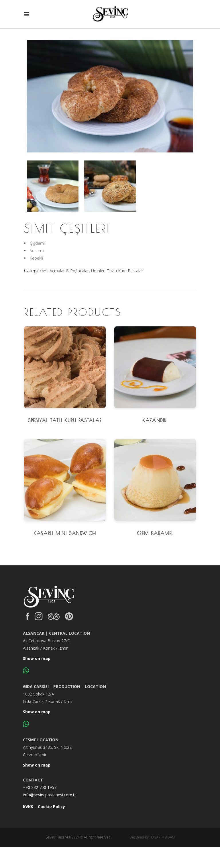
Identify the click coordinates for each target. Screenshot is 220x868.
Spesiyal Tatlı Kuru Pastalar (65, 420)
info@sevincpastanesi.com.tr (49, 795)
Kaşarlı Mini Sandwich (65, 533)
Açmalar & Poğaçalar (69, 271)
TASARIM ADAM (163, 837)
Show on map (37, 658)
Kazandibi (155, 420)
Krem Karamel (155, 533)
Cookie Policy (51, 807)
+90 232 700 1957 (40, 787)
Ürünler (98, 271)
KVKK (28, 807)
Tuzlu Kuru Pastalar (125, 271)
